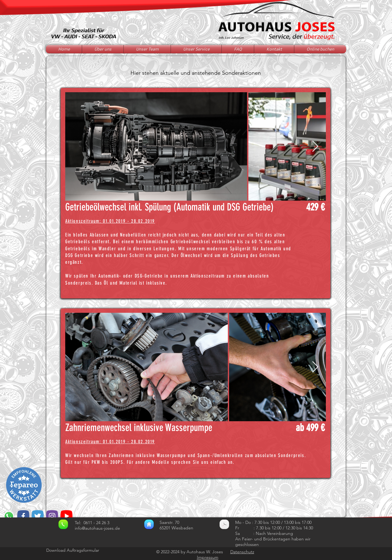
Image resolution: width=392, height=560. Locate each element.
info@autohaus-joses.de (97, 528)
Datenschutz (242, 552)
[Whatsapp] (9, 516)
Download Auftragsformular (73, 550)
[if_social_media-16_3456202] (52, 516)
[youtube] (66, 516)
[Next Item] (315, 147)
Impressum (208, 557)
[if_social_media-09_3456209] (23, 516)
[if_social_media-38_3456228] (38, 516)
